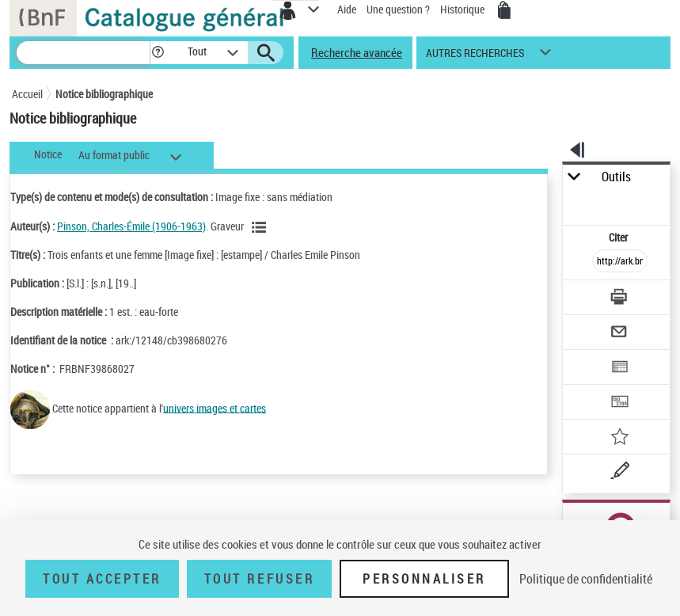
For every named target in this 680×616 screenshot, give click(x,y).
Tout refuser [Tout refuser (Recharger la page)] (259, 579)
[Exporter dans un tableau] (621, 369)
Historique (463, 9)
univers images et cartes (215, 407)
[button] (158, 53)
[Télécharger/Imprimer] (621, 299)
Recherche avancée (357, 52)
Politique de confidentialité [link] (586, 579)
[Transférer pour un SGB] (621, 403)
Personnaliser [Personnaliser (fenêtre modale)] (424, 579)
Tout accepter (102, 579)
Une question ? (398, 9)
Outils (616, 177)
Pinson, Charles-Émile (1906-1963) (131, 226)
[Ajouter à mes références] (621, 438)
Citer (619, 237)
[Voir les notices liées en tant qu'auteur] (261, 227)
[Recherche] (83, 53)
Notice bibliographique (104, 94)
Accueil (27, 94)
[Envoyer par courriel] (621, 334)
